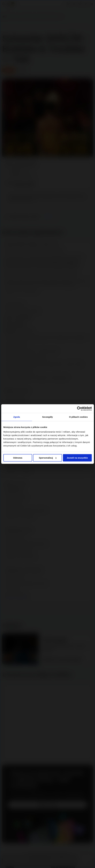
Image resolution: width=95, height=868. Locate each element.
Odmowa (18, 458)
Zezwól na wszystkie (77, 458)
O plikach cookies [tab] (78, 417)
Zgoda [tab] (17, 417)
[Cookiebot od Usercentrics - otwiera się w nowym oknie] (79, 409)
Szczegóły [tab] (47, 417)
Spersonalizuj (48, 458)
